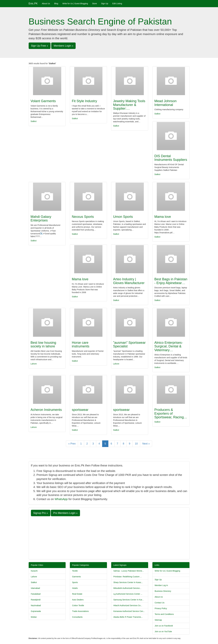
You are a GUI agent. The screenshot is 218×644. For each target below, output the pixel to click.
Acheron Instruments (46, 410)
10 (136, 444)
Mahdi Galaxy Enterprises (41, 218)
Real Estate (77, 594)
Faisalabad (36, 594)
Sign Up (105, 4)
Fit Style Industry (84, 101)
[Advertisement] (109, 537)
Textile (75, 571)
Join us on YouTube (163, 631)
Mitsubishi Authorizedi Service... (127, 588)
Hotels (75, 588)
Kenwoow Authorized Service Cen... (129, 611)
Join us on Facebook (164, 626)
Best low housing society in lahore (43, 344)
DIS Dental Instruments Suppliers (171, 158)
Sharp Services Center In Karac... (128, 582)
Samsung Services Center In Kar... (129, 600)
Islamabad (35, 588)
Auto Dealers (78, 600)
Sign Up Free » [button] (40, 46)
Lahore (34, 364)
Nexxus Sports (83, 217)
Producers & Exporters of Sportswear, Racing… (171, 413)
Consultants (77, 617)
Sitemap (158, 620)
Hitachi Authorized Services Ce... (128, 605)
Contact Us (160, 603)
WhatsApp (61, 499)
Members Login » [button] (63, 46)
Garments (76, 577)
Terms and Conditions (164, 614)
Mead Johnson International (165, 103)
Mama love (163, 217)
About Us (46, 4)
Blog (56, 4)
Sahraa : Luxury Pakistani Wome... (129, 571)
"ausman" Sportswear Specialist (129, 344)
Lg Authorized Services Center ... (128, 594)
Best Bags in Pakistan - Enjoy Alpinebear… (171, 281)
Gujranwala (36, 611)
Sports (75, 582)
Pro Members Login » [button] (65, 513)
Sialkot (34, 121)
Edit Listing (117, 4)
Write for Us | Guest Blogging (75, 4)
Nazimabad (36, 605)
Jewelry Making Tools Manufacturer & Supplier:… (129, 105)
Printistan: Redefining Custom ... (128, 577)
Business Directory (163, 591)
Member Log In (161, 585)
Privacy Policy (161, 608)
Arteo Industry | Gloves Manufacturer (129, 281)
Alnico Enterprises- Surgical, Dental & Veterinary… (169, 346)
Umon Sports (123, 217)
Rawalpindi (36, 600)
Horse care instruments (81, 344)
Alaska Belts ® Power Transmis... (128, 617)
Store (94, 4)
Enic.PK (33, 4)
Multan (34, 617)
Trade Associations (80, 611)
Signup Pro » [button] (41, 513)
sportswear (80, 410)
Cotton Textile (78, 605)
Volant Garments (43, 101)
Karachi (34, 571)
